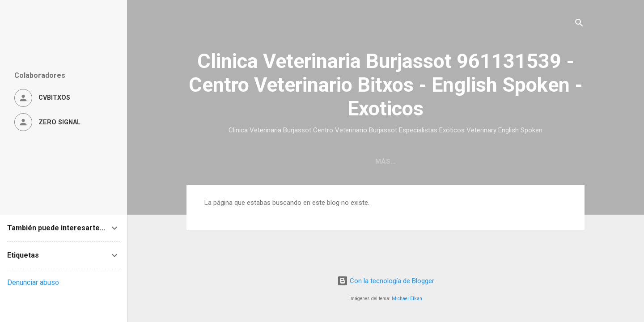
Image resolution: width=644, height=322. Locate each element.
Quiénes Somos (379, 161)
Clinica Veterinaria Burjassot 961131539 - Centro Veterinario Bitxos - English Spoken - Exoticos (386, 85)
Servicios (440, 161)
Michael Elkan (407, 299)
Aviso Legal (543, 161)
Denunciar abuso (33, 282)
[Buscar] (579, 24)
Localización (310, 161)
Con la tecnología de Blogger (386, 281)
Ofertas (489, 161)
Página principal (237, 161)
